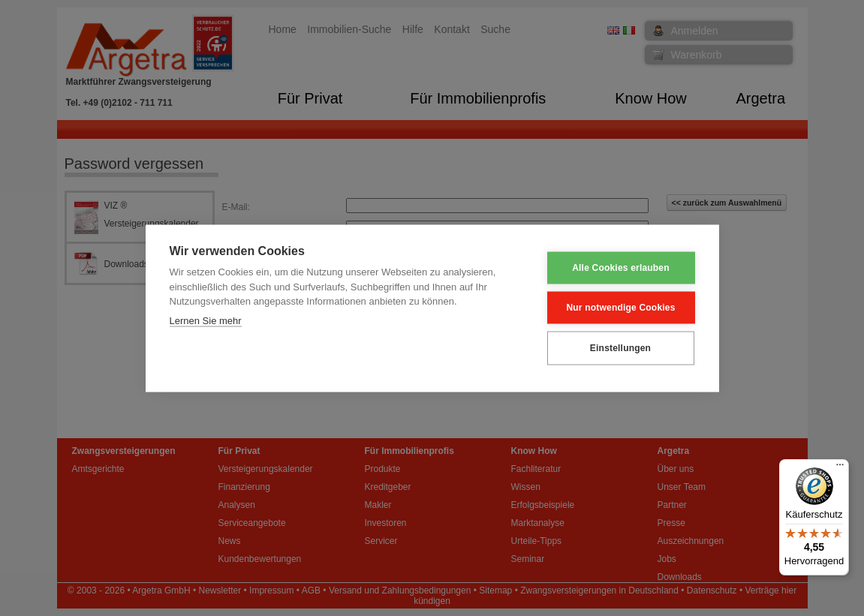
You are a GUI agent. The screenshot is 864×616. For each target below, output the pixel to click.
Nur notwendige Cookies (620, 308)
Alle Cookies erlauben (621, 268)
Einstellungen (620, 348)
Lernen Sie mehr (206, 320)
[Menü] (840, 468)
